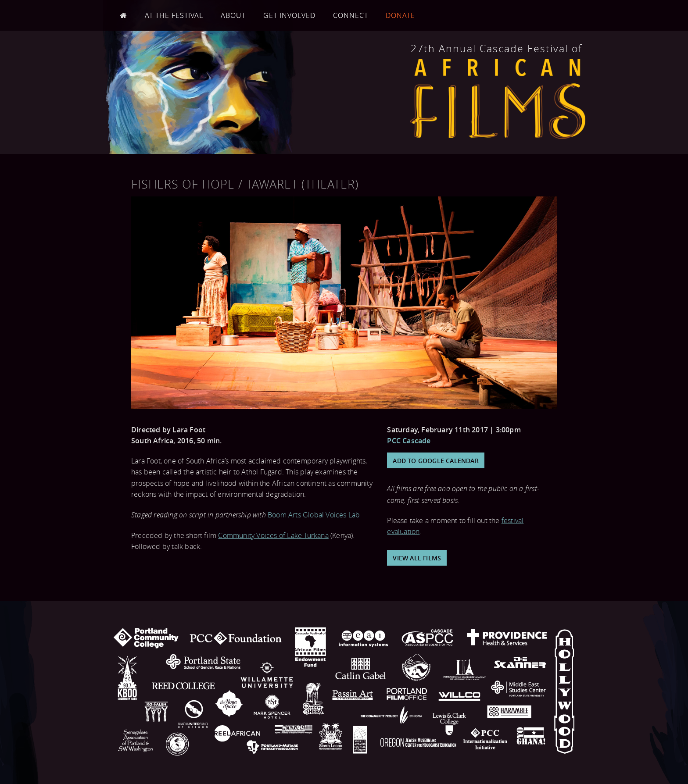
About (233, 15)
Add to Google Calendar (435, 461)
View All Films (417, 558)
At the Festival (174, 15)
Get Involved (289, 15)
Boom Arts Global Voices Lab (314, 515)
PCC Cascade (409, 441)
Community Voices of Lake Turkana (273, 535)
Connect (351, 15)
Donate (400, 15)
